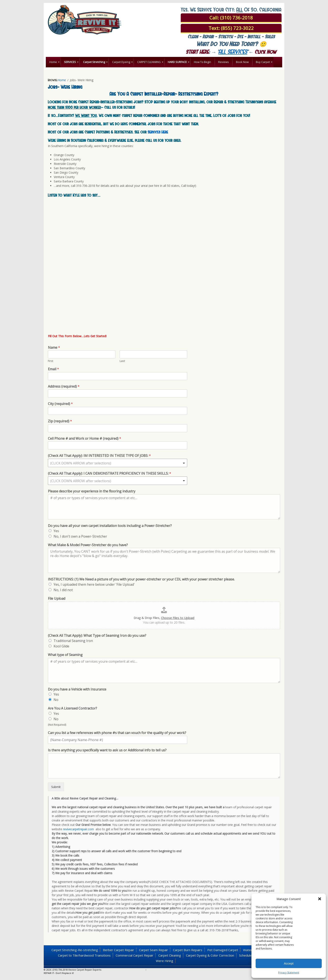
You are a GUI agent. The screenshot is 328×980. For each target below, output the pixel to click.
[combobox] (118, 463)
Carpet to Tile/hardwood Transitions (84, 955)
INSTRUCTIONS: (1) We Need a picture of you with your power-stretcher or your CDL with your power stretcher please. (141, 579)
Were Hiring (165, 961)
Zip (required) (60, 421)
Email (53, 369)
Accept (289, 963)
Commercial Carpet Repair (135, 955)
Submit (56, 787)
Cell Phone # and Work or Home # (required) (85, 439)
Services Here (158, 132)
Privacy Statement (289, 973)
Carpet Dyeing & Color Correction (210, 955)
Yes (56, 531)
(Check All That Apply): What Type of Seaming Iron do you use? (97, 636)
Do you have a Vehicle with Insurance (77, 689)
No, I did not (63, 590)
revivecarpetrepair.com (78, 829)
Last (122, 361)
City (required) (60, 404)
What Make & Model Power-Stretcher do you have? (88, 545)
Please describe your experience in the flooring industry (92, 491)
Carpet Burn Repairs (188, 950)
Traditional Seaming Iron (73, 641)
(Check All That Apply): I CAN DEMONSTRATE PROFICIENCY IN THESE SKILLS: (110, 473)
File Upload (57, 599)
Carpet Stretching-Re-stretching (75, 950)
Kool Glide (61, 646)
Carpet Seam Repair (154, 950)
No (56, 700)
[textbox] (116, 463)
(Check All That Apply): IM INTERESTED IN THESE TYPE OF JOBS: (99, 456)
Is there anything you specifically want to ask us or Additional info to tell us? (107, 750)
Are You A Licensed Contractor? (72, 708)
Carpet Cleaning (170, 955)
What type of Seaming (65, 655)
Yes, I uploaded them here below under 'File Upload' (94, 584)
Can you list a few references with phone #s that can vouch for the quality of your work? (117, 733)
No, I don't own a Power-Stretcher (80, 536)
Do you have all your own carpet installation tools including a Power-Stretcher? (110, 526)
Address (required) (64, 386)
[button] (320, 899)
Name (54, 348)
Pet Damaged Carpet (223, 950)
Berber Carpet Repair (119, 950)
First (51, 361)
